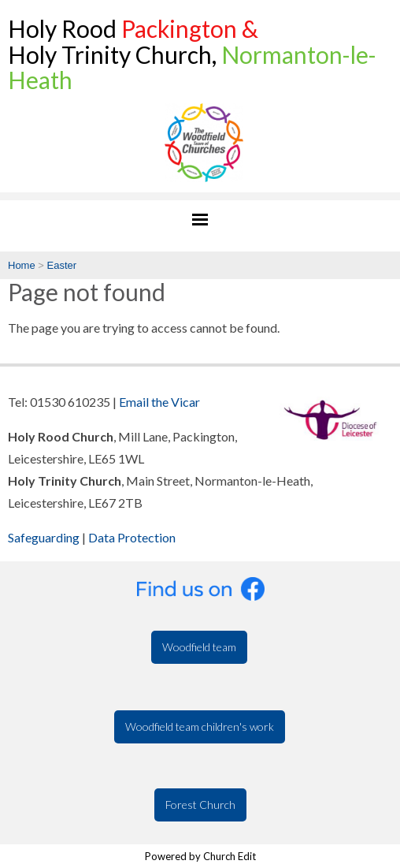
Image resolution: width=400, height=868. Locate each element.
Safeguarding (44, 537)
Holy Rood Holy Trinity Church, (192, 54)
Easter (62, 265)
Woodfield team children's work (200, 726)
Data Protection (132, 537)
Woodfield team (199, 647)
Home (22, 265)
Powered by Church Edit (200, 856)
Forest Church (200, 805)
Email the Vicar (159, 402)
